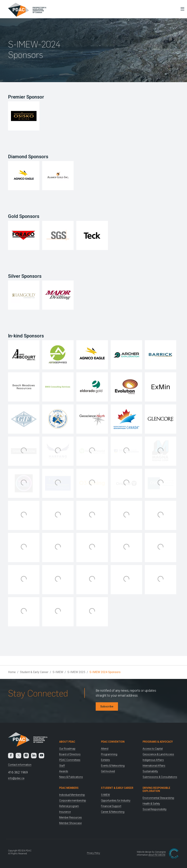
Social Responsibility (155, 809)
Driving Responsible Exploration (156, 789)
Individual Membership (72, 795)
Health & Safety (151, 804)
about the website (157, 855)
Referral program (69, 806)
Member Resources (70, 817)
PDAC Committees (70, 760)
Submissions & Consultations (160, 777)
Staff (62, 766)
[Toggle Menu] (182, 9)
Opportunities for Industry (116, 800)
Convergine (160, 852)
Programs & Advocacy (158, 742)
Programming (109, 754)
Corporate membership (73, 800)
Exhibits (105, 760)
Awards (64, 771)
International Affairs (154, 766)
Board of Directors (70, 754)
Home (12, 672)
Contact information (20, 765)
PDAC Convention (113, 742)
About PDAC (67, 742)
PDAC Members (69, 788)
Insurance (65, 812)
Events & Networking (113, 766)
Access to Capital (153, 749)
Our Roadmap (67, 749)
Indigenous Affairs (153, 760)
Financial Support (111, 806)
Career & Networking (113, 812)
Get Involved (108, 771)
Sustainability (150, 771)
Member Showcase (70, 823)
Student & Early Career (34, 672)
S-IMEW (58, 672)
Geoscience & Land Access (158, 754)
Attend (105, 749)
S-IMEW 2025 (76, 672)
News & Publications (71, 777)
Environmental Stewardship (158, 798)
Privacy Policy (93, 853)
